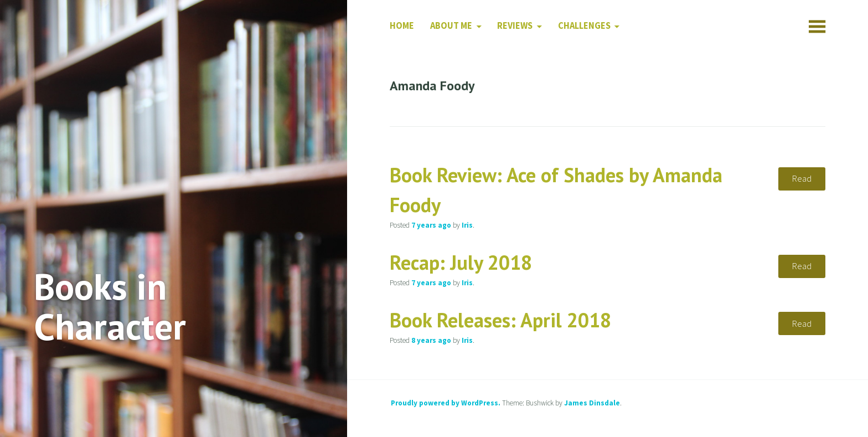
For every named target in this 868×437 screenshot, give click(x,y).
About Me (451, 26)
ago (431, 225)
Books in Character (110, 306)
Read (802, 179)
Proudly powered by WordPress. (446, 403)
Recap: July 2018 (461, 262)
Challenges (584, 26)
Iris (467, 225)
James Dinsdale (592, 403)
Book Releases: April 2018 (500, 320)
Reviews (515, 26)
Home (402, 26)
